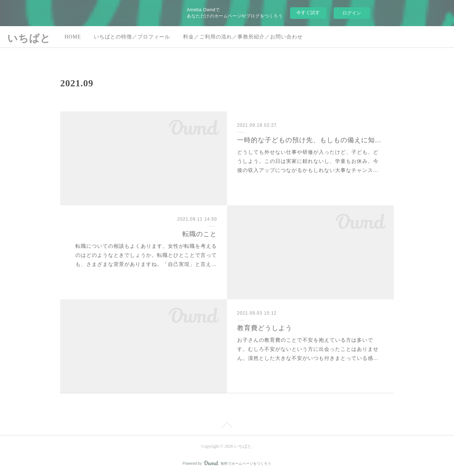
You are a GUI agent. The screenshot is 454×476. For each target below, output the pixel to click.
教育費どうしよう (265, 328)
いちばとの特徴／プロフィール (132, 37)
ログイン (352, 13)
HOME (73, 37)
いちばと (29, 38)
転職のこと (200, 234)
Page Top (227, 426)
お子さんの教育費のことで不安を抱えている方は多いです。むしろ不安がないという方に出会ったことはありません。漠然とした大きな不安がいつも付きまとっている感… (308, 349)
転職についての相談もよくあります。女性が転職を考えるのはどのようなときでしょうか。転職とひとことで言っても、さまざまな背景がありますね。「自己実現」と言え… (146, 255)
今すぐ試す (308, 13)
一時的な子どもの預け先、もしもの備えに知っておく (311, 140)
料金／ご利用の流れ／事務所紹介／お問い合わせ (243, 37)
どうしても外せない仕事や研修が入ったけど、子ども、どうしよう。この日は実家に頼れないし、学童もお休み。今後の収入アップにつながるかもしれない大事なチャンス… (308, 161)
